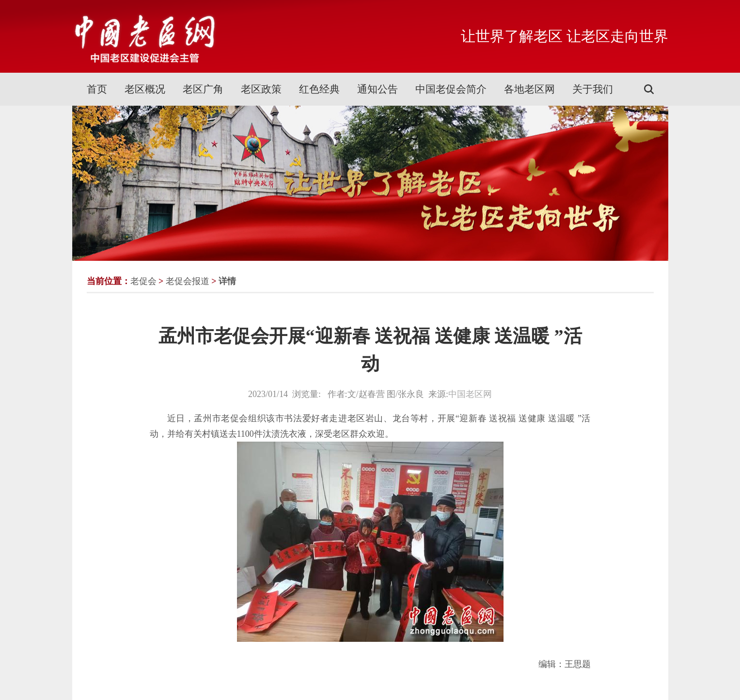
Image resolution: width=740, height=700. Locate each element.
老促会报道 (188, 281)
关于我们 (593, 89)
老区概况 (145, 89)
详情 (227, 281)
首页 (97, 89)
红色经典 (319, 89)
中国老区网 (470, 394)
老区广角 (203, 89)
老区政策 (261, 89)
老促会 (143, 281)
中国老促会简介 (451, 89)
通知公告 (378, 89)
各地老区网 (529, 89)
